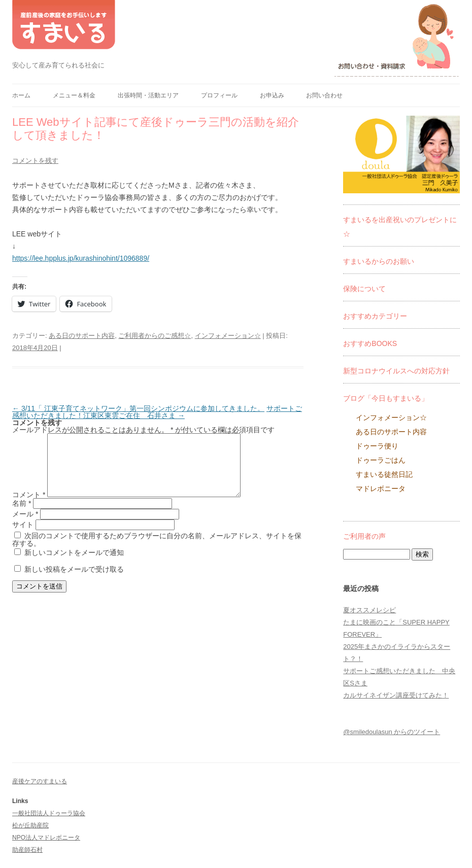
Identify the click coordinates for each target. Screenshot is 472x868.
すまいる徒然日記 (384, 474)
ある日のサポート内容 (82, 336)
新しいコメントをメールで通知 (74, 565)
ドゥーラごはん (381, 460)
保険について (364, 289)
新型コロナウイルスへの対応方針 (396, 371)
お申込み (272, 95)
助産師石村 (27, 850)
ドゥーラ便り (377, 446)
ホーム (21, 95)
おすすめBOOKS (370, 343)
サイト (23, 537)
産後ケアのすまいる (40, 781)
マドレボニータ (381, 489)
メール (25, 526)
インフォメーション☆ (228, 336)
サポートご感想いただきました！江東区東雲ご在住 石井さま (157, 412)
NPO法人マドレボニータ (46, 838)
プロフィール (219, 95)
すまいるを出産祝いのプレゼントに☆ (400, 227)
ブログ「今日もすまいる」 (386, 398)
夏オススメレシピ (369, 610)
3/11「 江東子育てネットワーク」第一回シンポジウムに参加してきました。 (138, 408)
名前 (22, 515)
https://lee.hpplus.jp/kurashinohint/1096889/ (81, 258)
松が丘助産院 (30, 825)
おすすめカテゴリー (375, 316)
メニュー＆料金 (74, 95)
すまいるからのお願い (379, 261)
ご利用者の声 (364, 536)
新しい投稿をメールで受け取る (74, 581)
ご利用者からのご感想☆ (155, 336)
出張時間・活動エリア (148, 95)
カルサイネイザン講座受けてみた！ (396, 695)
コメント (29, 507)
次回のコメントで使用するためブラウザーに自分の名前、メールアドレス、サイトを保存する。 (157, 552)
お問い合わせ (324, 95)
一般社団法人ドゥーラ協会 (49, 813)
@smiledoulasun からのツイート (392, 732)
